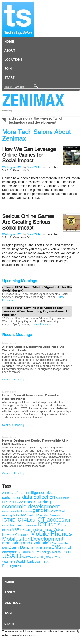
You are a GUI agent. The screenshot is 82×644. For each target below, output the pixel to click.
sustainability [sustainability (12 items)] (29, 552)
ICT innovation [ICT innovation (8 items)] (30, 526)
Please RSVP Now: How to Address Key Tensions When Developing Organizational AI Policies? (35, 311)
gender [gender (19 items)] (40, 510)
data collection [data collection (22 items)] (39, 497)
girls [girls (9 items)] (13, 515)
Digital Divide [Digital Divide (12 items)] (13, 502)
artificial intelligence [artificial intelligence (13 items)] (28, 493)
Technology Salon (18, 20)
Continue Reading (13, 380)
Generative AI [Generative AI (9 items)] (56, 511)
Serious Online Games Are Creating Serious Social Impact (28, 222)
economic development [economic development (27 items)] (31, 506)
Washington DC (12, 167)
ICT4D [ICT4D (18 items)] (9, 520)
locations (13, 60)
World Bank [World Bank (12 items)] (25, 562)
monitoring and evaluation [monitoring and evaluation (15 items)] (26, 543)
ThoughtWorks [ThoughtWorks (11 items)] (50, 552)
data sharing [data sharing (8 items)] (63, 498)
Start (10, 78)
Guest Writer (34, 167)
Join (8, 69)
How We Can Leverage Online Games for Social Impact (29, 155)
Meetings (12, 603)
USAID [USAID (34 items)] (12, 556)
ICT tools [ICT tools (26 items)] (49, 525)
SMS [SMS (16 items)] (56, 547)
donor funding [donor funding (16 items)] (37, 502)
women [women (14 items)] (9, 561)
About (10, 51)
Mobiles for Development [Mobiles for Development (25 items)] (33, 539)
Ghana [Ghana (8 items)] (6, 516)
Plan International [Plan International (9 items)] (40, 548)
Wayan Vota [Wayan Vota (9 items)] (53, 557)
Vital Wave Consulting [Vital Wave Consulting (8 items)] (34, 557)
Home (9, 42)
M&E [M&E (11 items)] (15, 530)
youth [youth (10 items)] (39, 562)
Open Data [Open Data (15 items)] (19, 547)
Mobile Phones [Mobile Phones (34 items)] (51, 534)
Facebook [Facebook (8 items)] (27, 511)
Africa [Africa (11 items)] (6, 493)
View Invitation (42, 324)
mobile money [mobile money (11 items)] (42, 530)
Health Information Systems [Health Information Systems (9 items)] (44, 515)
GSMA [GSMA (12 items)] (21, 515)
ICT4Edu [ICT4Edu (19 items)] (26, 520)
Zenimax (33, 100)
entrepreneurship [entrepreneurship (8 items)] (11, 511)
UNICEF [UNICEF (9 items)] (67, 552)
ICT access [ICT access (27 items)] (50, 520)
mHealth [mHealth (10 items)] (26, 530)
